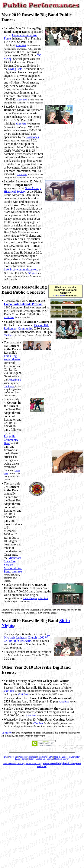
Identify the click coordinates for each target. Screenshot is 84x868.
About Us (13, 757)
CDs (51, 757)
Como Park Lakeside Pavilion (23, 304)
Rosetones (33, 137)
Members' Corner (61, 759)
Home (5, 757)
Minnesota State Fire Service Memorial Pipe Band (13, 565)
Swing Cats (15, 69)
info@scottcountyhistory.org (21, 269)
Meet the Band (60, 757)
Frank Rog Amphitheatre (12, 358)
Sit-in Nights (42, 757)
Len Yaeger (30, 598)
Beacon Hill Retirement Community (26, 327)
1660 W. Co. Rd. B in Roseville (26, 639)
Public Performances (27, 757)
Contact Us (40, 759)
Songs (24, 759)
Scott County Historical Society (22, 190)
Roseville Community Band (11, 440)
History (32, 759)
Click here (21, 45)
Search (50, 759)
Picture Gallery (74, 757)
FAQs (18, 759)
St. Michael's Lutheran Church (27, 636)
